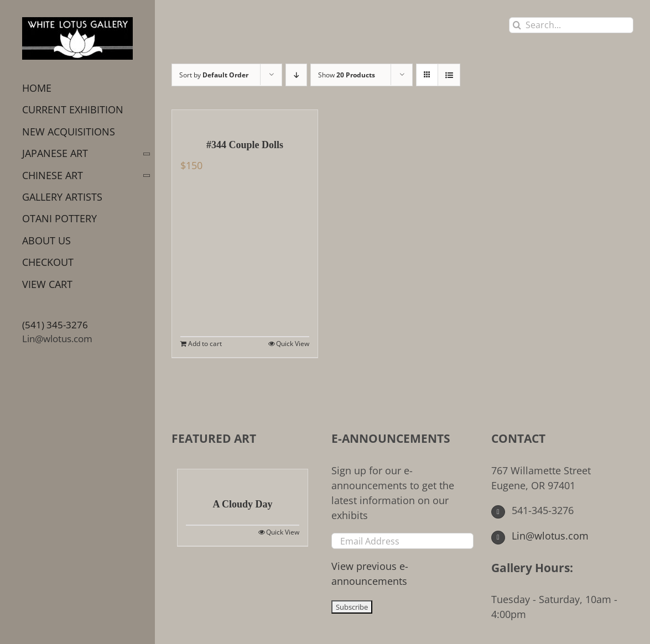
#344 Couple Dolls (245, 145)
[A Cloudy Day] (243, 478)
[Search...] (571, 25)
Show (347, 75)
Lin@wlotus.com (57, 339)
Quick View (293, 344)
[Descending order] (296, 75)
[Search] (517, 25)
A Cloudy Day (242, 504)
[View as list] (449, 75)
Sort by (214, 75)
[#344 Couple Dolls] (245, 118)
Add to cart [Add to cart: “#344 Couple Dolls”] (205, 344)
